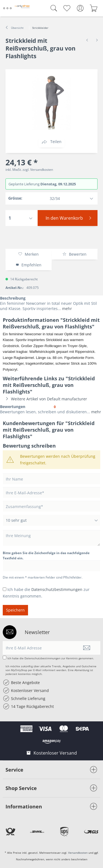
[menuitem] (8, 8)
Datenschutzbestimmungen (57, 589)
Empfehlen (29, 265)
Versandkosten (78, 853)
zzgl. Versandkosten (38, 170)
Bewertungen (13, 407)
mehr (66, 309)
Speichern (15, 610)
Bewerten (74, 254)
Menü (7, 6)
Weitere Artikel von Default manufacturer (45, 399)
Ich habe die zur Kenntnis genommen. (51, 658)
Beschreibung (13, 298)
